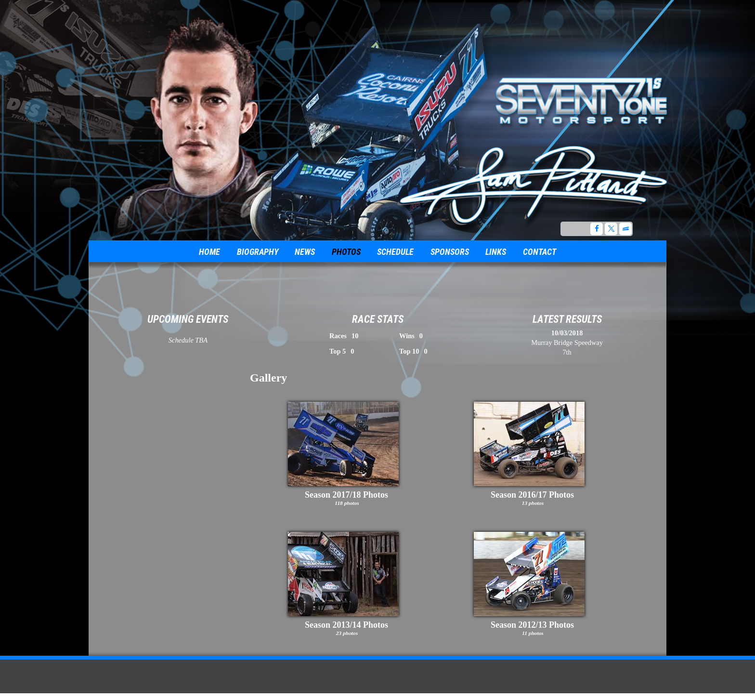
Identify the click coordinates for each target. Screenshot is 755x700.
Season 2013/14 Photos (346, 625)
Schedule (395, 252)
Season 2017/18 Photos (346, 495)
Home (209, 252)
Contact (540, 252)
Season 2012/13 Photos (532, 625)
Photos (346, 252)
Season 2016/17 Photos (532, 495)
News (305, 252)
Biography (258, 252)
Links (496, 252)
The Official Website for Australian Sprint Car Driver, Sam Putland (534, 182)
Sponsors (450, 252)
